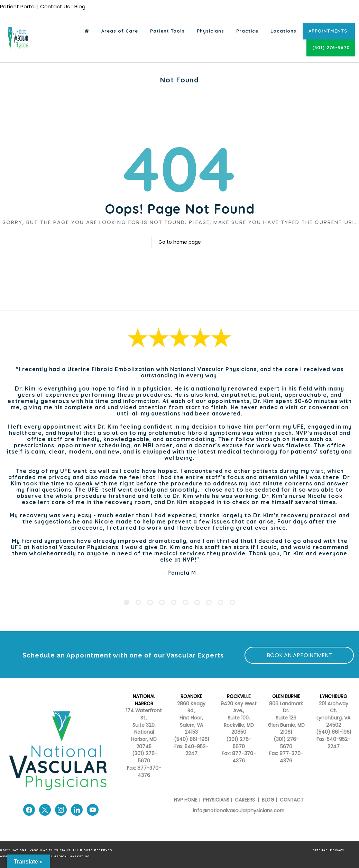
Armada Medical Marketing (64, 856)
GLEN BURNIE (286, 696)
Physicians (210, 31)
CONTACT (292, 800)
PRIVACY (337, 850)
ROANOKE (191, 696)
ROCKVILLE (239, 696)
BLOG (268, 800)
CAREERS (244, 800)
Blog (80, 6)
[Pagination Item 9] (221, 602)
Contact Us (55, 6)
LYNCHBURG (334, 696)
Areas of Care (120, 31)
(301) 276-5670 (239, 743)
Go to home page (180, 242)
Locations (283, 31)
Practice (247, 31)
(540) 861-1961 (191, 739)
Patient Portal (18, 6)
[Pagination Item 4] (162, 602)
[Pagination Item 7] (197, 602)
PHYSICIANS (216, 800)
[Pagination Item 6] (185, 602)
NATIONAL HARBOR (144, 700)
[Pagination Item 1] (127, 602)
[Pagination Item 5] (174, 602)
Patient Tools (167, 31)
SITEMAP (320, 850)
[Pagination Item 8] (209, 602)
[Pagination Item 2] (138, 602)
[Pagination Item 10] (232, 602)
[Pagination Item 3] (150, 602)
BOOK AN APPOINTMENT (299, 655)
